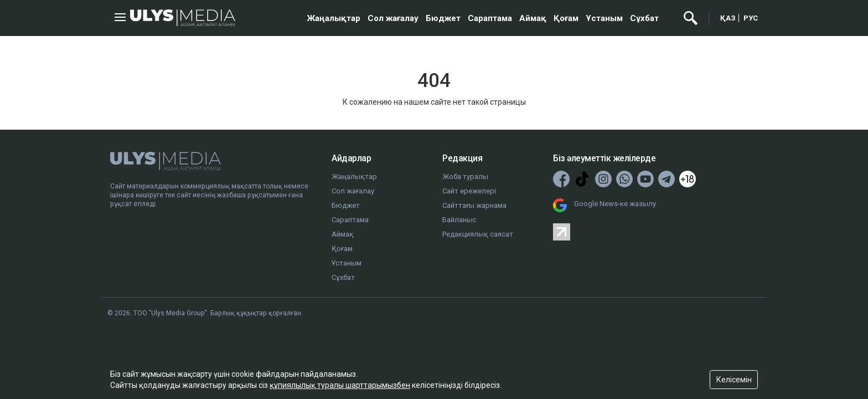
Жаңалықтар (334, 18)
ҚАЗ (728, 18)
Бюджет (443, 18)
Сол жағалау (393, 18)
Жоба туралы (465, 177)
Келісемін (734, 380)
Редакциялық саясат (478, 234)
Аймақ (533, 18)
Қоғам (566, 18)
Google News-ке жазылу (615, 204)
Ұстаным (604, 18)
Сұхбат (644, 18)
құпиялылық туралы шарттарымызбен (340, 385)
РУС (751, 18)
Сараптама (490, 18)
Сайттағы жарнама (474, 205)
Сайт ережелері (469, 191)
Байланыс (459, 220)
